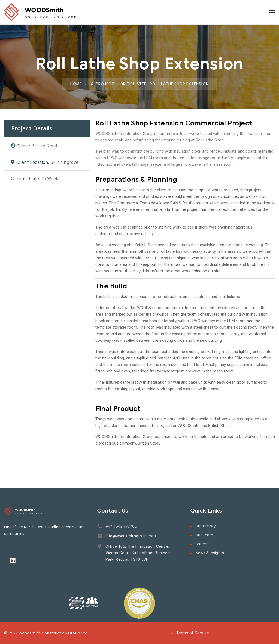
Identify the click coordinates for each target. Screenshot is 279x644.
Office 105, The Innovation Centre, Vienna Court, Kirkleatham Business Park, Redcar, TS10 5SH (138, 553)
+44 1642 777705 (121, 526)
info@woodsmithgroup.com (130, 536)
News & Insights (210, 553)
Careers (202, 544)
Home (76, 84)
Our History (206, 526)
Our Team (204, 535)
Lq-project (101, 84)
